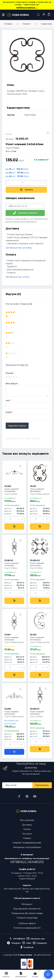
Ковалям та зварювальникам (27, 843)
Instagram (40, 943)
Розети (9, 134)
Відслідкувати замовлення (27, 909)
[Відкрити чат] (48, 974)
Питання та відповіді (27, 918)
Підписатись (42, 785)
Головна (8, 24)
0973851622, (19, 862)
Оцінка (9, 373)
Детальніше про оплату (18, 277)
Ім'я (8, 400)
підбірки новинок (27, 7)
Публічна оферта (27, 923)
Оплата (27, 829)
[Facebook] (19, 796)
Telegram (14, 943)
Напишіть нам (36, 939)
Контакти (27, 834)
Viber (27, 943)
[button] (38, 15)
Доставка (27, 825)
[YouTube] (35, 796)
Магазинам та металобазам (27, 847)
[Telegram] (27, 796)
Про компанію (27, 820)
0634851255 (36, 862)
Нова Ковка (26, 955)
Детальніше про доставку (19, 248)
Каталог (27, 24)
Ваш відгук (12, 383)
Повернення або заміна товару (27, 913)
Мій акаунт (27, 904)
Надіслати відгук (17, 426)
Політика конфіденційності (27, 928)
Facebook (27, 947)
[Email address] (17, 785)
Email (9, 412)
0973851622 (17, 939)
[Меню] (3, 15)
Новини (27, 838)
